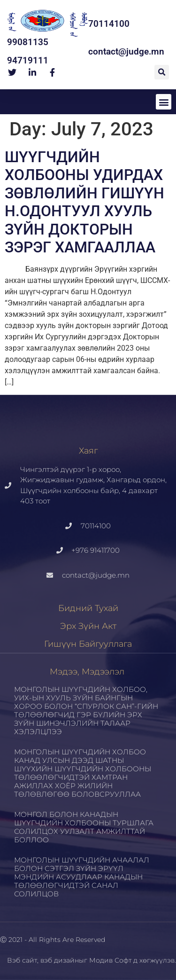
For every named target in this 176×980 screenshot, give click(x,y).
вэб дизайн (60, 960)
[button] (162, 72)
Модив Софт (110, 960)
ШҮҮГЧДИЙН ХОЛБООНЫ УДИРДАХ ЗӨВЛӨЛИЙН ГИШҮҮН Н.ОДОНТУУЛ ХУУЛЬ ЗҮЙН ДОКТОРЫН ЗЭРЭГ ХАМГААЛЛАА (84, 202)
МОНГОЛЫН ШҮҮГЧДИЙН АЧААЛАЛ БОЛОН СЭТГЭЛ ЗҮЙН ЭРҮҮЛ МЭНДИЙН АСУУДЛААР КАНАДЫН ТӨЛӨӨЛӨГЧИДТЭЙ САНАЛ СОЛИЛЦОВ (82, 877)
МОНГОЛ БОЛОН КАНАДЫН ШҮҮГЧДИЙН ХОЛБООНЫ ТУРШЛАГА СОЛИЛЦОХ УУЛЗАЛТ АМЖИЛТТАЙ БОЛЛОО (84, 827)
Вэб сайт (22, 960)
